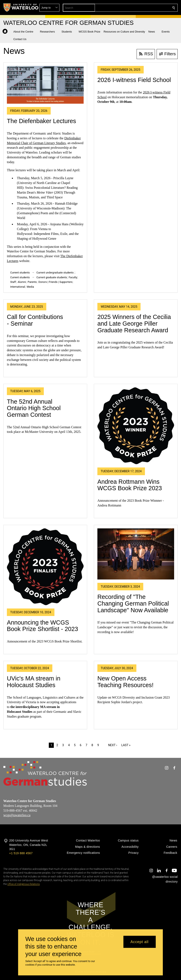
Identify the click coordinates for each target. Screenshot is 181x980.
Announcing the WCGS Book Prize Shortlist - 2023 (42, 626)
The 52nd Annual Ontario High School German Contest (34, 408)
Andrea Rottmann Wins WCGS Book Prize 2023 (130, 485)
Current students (20, 273)
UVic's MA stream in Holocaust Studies (34, 682)
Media (30, 287)
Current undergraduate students (55, 273)
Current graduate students (52, 277)
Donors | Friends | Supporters (55, 282)
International (18, 287)
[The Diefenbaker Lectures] (45, 85)
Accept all (139, 942)
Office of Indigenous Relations (23, 884)
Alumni (22, 282)
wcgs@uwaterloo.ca (17, 815)
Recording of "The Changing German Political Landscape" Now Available (133, 603)
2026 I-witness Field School (134, 80)
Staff (13, 282)
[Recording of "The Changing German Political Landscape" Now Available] (136, 554)
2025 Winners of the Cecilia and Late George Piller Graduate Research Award (134, 323)
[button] (143, 8)
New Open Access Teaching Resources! (125, 682)
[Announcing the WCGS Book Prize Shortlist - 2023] (45, 567)
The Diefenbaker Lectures (41, 121)
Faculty (73, 277)
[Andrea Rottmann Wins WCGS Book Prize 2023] (136, 426)
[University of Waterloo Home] (21, 8)
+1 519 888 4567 (21, 853)
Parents (32, 282)
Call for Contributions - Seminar (35, 320)
